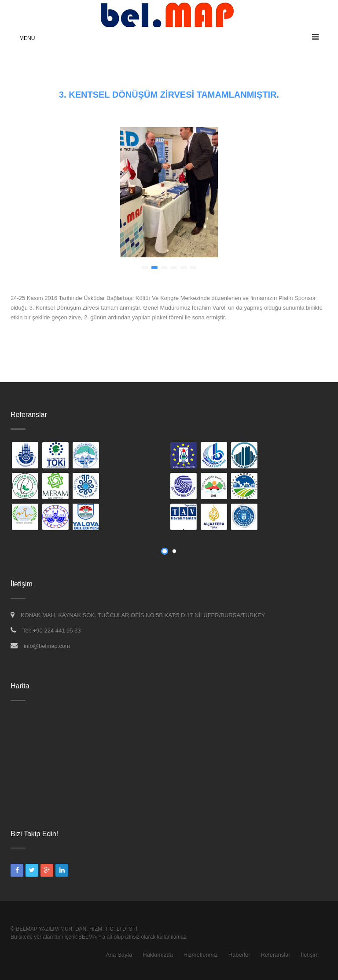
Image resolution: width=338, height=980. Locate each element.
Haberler (239, 955)
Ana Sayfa (119, 955)
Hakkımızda (158, 955)
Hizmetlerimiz (201, 955)
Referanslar (275, 955)
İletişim (310, 955)
